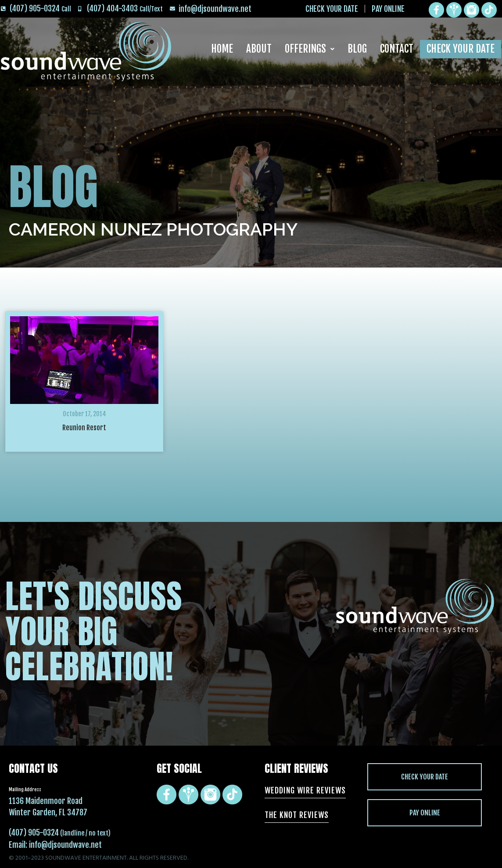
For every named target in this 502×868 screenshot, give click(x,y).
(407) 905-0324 (34, 832)
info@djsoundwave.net (65, 845)
